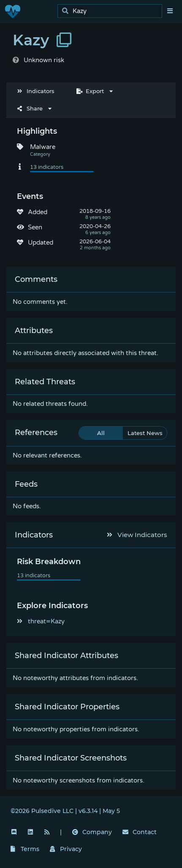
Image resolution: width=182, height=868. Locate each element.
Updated (41, 242)
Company (92, 832)
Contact (140, 832)
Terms (25, 849)
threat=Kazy (41, 621)
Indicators (36, 91)
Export (90, 91)
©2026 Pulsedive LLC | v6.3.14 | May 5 (65, 811)
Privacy (66, 849)
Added (38, 212)
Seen (35, 227)
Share (30, 108)
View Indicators (137, 535)
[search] (112, 11)
